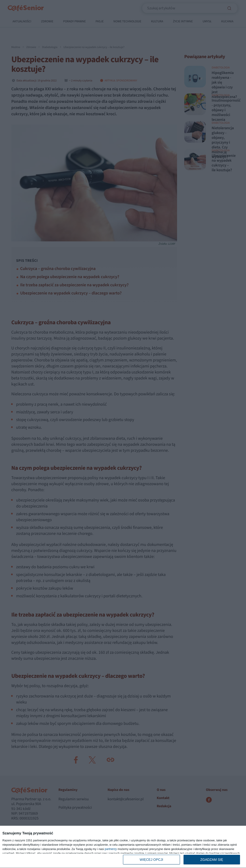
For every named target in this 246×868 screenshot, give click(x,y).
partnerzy (111, 849)
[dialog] (123, 847)
